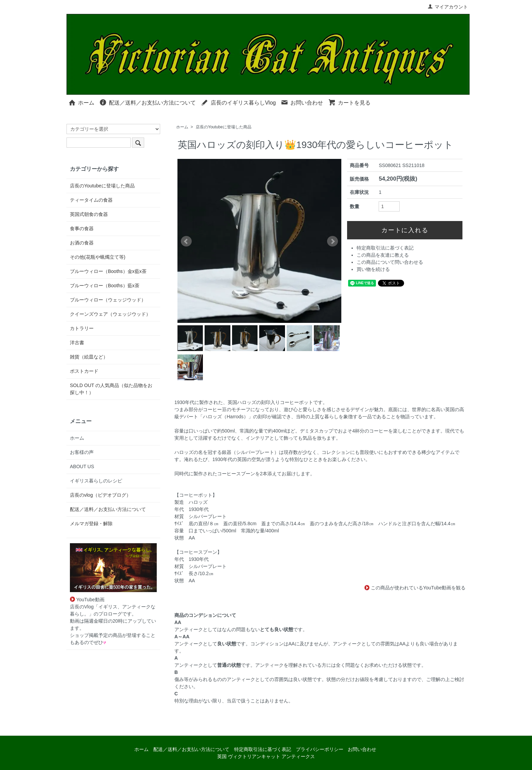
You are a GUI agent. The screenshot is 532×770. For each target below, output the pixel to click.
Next (332, 241)
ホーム (81, 102)
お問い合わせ (302, 102)
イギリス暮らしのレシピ (96, 481)
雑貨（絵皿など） (89, 357)
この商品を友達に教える (383, 255)
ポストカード (84, 371)
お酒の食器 (82, 243)
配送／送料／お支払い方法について (147, 102)
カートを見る (349, 102)
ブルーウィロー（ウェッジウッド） (108, 300)
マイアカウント (448, 7)
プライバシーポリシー (320, 749)
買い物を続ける (373, 269)
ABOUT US (82, 466)
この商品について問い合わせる (390, 262)
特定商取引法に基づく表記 (385, 248)
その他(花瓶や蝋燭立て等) (98, 257)
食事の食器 (82, 228)
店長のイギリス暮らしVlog (238, 102)
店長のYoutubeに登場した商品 (224, 127)
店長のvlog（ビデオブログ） (100, 495)
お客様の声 (82, 452)
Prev (186, 241)
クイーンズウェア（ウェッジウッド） (110, 314)
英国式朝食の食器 (89, 214)
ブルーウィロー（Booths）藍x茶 (105, 286)
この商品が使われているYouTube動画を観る (415, 588)
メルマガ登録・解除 (91, 524)
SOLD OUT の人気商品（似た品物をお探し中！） (111, 389)
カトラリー (82, 328)
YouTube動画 (87, 600)
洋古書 (77, 343)
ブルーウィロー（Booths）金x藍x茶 (108, 271)
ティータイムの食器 (91, 200)
